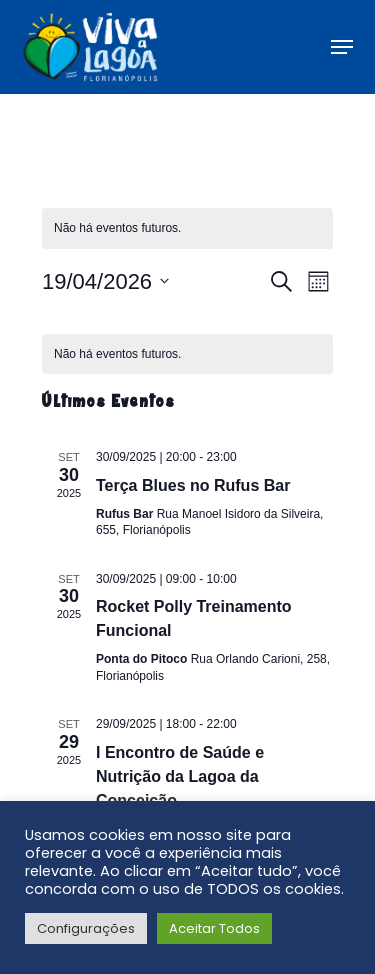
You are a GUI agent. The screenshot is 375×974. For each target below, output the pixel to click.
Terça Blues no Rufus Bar (193, 485)
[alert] (187, 228)
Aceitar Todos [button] (214, 928)
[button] (342, 47)
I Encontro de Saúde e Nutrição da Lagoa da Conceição (180, 776)
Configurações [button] (86, 928)
